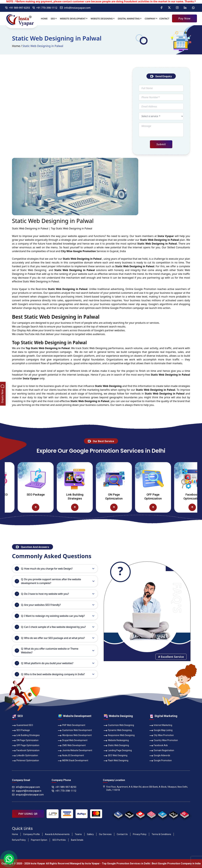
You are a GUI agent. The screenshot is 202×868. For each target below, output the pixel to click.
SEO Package (49, 495)
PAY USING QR (28, 814)
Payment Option (39, 840)
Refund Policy (19, 840)
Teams (78, 834)
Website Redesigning (116, 741)
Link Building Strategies (88, 497)
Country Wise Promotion (164, 741)
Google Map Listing (161, 731)
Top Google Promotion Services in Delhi (126, 864)
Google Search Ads (32, 327)
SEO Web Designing (115, 756)
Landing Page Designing (118, 751)
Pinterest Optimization (25, 761)
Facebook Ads (159, 746)
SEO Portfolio (59, 840)
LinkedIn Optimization (25, 756)
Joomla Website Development (75, 751)
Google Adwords (160, 756)
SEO (53, 19)
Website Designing (102, 19)
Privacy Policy (140, 834)
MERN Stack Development (73, 761)
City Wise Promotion (162, 736)
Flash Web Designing (116, 761)
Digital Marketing (129, 19)
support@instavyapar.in (27, 791)
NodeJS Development (71, 756)
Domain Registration (162, 751)
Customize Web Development (75, 731)
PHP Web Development (71, 725)
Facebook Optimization (26, 751)
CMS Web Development (72, 746)
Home (44, 19)
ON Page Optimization (127, 497)
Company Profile (31, 834)
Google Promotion (145, 289)
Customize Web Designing (119, 725)
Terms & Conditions (161, 834)
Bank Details (77, 840)
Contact (164, 19)
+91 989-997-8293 (17, 8)
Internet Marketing (161, 725)
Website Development (73, 19)
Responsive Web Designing (119, 736)
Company (150, 19)
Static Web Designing (116, 746)
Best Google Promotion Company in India (176, 864)
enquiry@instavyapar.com (28, 795)
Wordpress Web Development (75, 736)
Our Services (105, 834)
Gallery (90, 834)
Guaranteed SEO (22, 725)
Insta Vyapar (20, 289)
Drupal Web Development (73, 741)
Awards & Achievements (57, 834)
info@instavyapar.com (75, 8)
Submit (161, 144)
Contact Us (122, 834)
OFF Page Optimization (166, 497)
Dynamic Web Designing (118, 731)
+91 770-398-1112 (45, 8)
